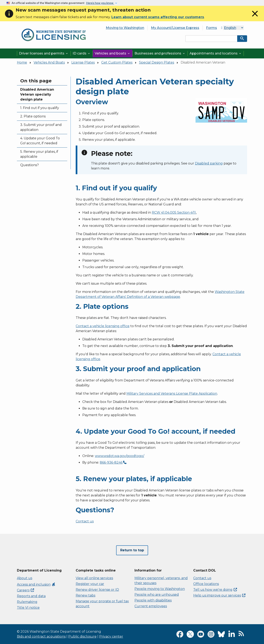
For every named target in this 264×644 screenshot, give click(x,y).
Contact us (85, 521)
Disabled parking (209, 163)
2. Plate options (33, 116)
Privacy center (111, 636)
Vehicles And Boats (49, 62)
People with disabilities (153, 600)
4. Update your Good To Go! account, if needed (40, 141)
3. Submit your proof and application (41, 127)
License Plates (83, 62)
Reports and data (31, 596)
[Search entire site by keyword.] (211, 39)
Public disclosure (82, 636)
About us (25, 578)
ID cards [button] (82, 53)
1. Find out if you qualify (40, 108)
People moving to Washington (160, 589)
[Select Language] (233, 28)
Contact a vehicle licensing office (103, 326)
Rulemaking (27, 602)
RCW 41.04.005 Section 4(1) (174, 212)
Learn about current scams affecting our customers (158, 17)
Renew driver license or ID (97, 590)
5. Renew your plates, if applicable (39, 154)
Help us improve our (219, 595)
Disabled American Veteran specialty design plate (37, 94)
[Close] (255, 17)
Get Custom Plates (117, 62)
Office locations (206, 584)
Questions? (29, 165)
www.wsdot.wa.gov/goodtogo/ (120, 456)
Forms (212, 28)
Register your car (90, 584)
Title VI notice (28, 608)
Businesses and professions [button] (160, 53)
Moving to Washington (125, 28)
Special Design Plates (157, 62)
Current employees (151, 606)
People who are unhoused (157, 595)
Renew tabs (85, 595)
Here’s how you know (100, 3)
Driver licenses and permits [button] (44, 53)
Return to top (132, 550)
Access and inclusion (36, 584)
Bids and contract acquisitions (41, 636)
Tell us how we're (215, 590)
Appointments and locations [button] (216, 53)
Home (22, 62)
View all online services (94, 578)
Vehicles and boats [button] (113, 53)
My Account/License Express (175, 28)
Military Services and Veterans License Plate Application (172, 394)
